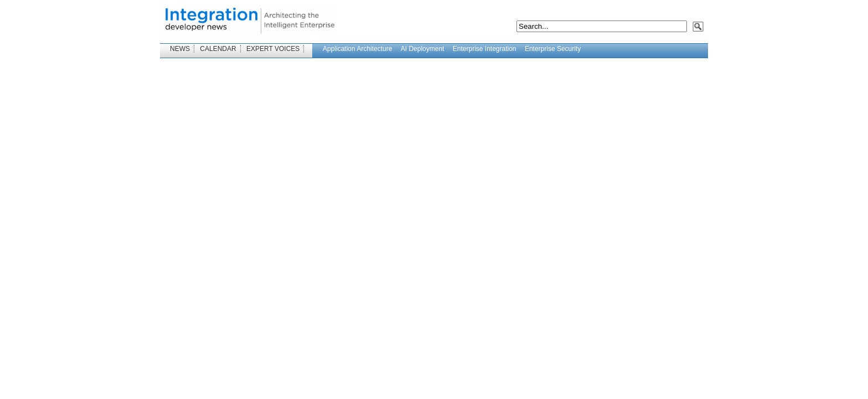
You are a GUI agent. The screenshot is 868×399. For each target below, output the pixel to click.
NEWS (180, 49)
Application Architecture (357, 49)
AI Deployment (423, 49)
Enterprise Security (553, 49)
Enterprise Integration (485, 49)
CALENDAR (218, 49)
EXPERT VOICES (273, 49)
